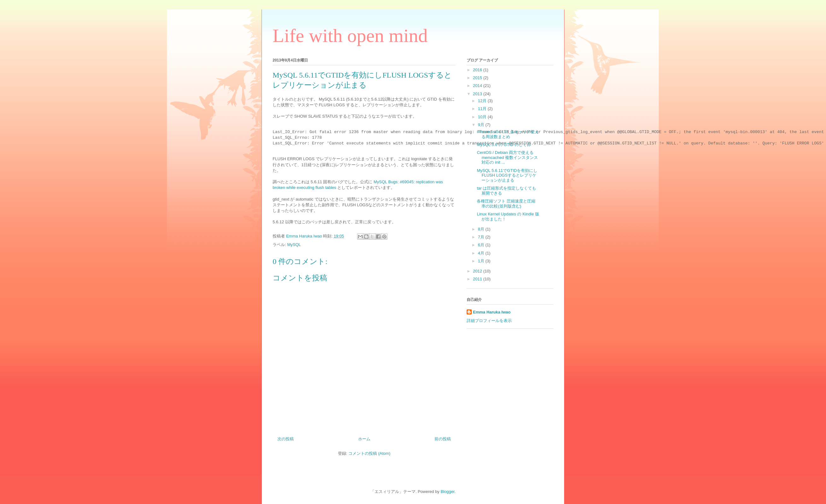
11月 (483, 109)
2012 (478, 271)
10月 (483, 117)
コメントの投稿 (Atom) (369, 453)
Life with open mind (350, 36)
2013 (478, 94)
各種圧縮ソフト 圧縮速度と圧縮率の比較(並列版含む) (506, 204)
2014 (478, 86)
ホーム (364, 439)
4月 (482, 253)
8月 (482, 229)
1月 (482, 261)
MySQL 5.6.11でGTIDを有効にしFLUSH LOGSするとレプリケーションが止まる (507, 175)
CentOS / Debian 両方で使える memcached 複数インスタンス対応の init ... (507, 157)
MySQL (294, 245)
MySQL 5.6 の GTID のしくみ (504, 145)
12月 (483, 101)
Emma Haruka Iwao (305, 236)
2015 (478, 78)
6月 (482, 245)
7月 (482, 237)
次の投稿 (286, 439)
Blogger (447, 492)
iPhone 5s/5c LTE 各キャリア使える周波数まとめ (508, 134)
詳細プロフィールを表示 (489, 321)
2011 (478, 279)
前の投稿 (443, 439)
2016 (478, 70)
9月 (482, 125)
